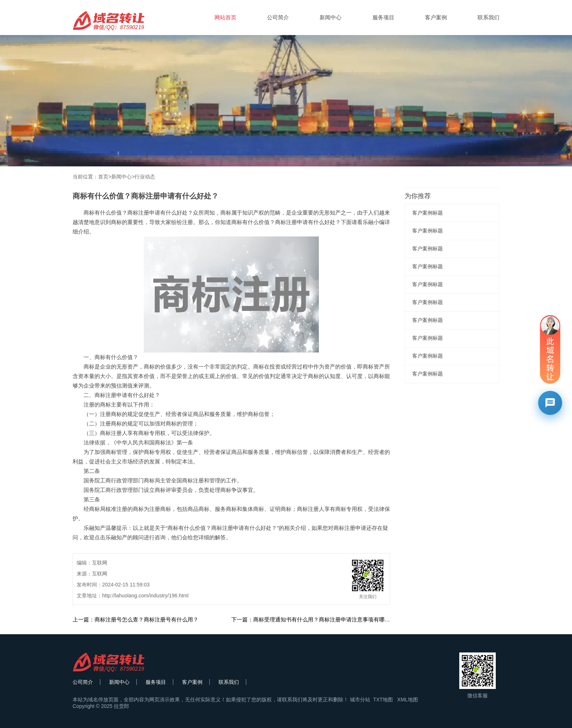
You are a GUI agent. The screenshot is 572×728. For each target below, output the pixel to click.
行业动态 (145, 177)
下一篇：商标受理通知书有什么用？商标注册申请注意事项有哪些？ (313, 619)
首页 (103, 177)
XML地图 (408, 700)
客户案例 (436, 17)
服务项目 (383, 17)
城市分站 (360, 700)
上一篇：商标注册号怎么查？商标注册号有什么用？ (136, 619)
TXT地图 (383, 700)
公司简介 (278, 17)
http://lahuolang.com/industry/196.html (145, 596)
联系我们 (488, 17)
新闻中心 (331, 17)
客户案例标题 (428, 213)
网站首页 (225, 17)
